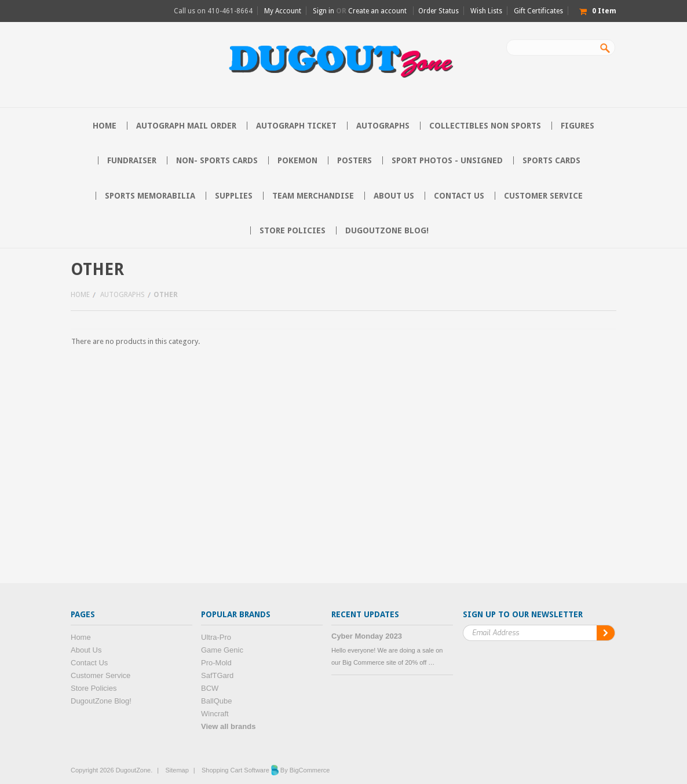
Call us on (213, 11)
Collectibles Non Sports (485, 126)
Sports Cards (551, 160)
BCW (210, 688)
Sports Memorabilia (150, 196)
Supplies (234, 196)
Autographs (383, 126)
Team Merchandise (313, 196)
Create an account (377, 11)
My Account (283, 11)
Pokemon (297, 160)
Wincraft (215, 714)
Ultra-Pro (216, 637)
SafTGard (217, 675)
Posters (355, 160)
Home (80, 295)
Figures (578, 126)
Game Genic (222, 650)
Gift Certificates (538, 11)
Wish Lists (486, 11)
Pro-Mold (216, 663)
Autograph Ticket (296, 126)
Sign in (324, 11)
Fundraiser (132, 160)
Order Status (438, 11)
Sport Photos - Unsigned (447, 160)
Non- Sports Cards (217, 160)
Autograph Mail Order (186, 126)
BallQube (216, 701)
